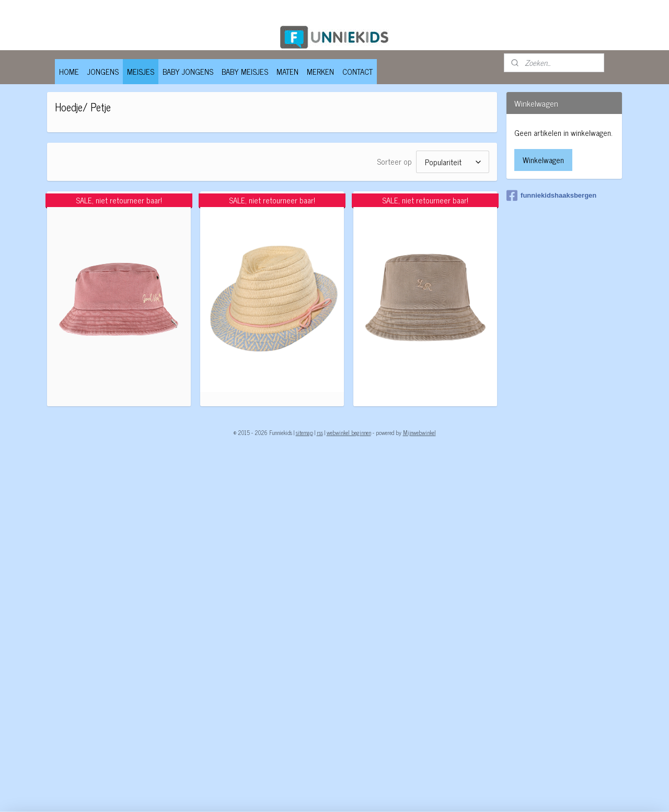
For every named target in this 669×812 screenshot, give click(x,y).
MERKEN (320, 71)
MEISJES (141, 71)
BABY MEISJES (245, 71)
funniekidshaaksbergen (551, 196)
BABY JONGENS (188, 71)
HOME (69, 71)
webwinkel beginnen (349, 432)
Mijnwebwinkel (419, 432)
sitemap (304, 432)
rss (320, 432)
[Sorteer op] (452, 162)
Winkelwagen (543, 160)
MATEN (287, 71)
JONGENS (103, 71)
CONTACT (357, 71)
